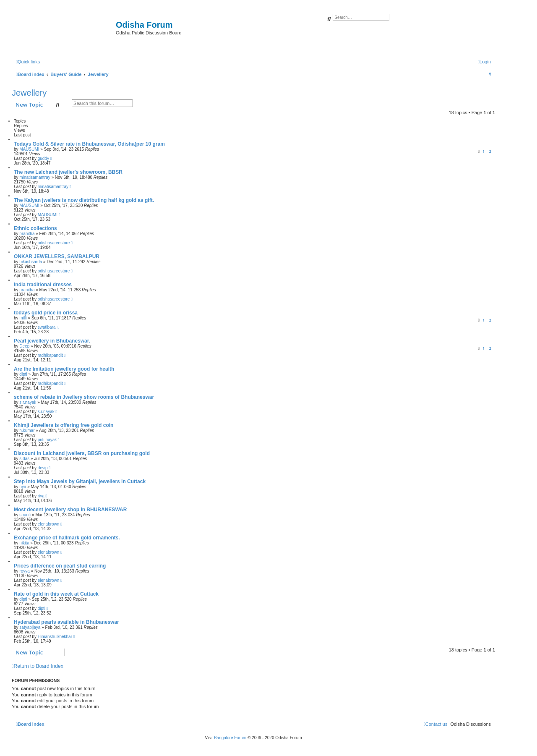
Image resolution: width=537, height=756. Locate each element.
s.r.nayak (28, 402)
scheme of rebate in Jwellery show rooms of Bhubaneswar (84, 397)
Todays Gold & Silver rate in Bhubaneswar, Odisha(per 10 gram (89, 144)
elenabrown (49, 524)
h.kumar (27, 430)
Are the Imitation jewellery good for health (64, 369)
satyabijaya (30, 627)
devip (43, 468)
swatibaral (47, 327)
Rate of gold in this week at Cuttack (56, 594)
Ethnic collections (35, 228)
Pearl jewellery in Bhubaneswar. (52, 341)
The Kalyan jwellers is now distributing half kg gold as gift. (84, 200)
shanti (25, 515)
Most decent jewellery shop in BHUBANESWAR (70, 510)
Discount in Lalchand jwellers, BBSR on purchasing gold (82, 453)
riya (23, 487)
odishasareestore (54, 243)
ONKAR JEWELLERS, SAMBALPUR (57, 256)
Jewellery (29, 93)
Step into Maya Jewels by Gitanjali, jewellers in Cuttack (80, 481)
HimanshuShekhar (55, 637)
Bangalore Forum (230, 738)
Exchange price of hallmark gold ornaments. (67, 538)
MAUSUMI (29, 149)
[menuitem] (484, 62)
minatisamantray (35, 177)
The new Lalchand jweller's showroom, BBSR (68, 172)
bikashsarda (31, 262)
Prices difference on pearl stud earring (60, 566)
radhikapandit (50, 355)
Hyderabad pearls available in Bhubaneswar (66, 622)
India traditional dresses (43, 285)
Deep (24, 346)
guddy (43, 158)
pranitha (27, 234)
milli (23, 318)
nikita (24, 543)
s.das (24, 459)
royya (24, 571)
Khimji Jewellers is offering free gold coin (64, 425)
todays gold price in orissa (46, 313)
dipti (23, 374)
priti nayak (47, 440)
